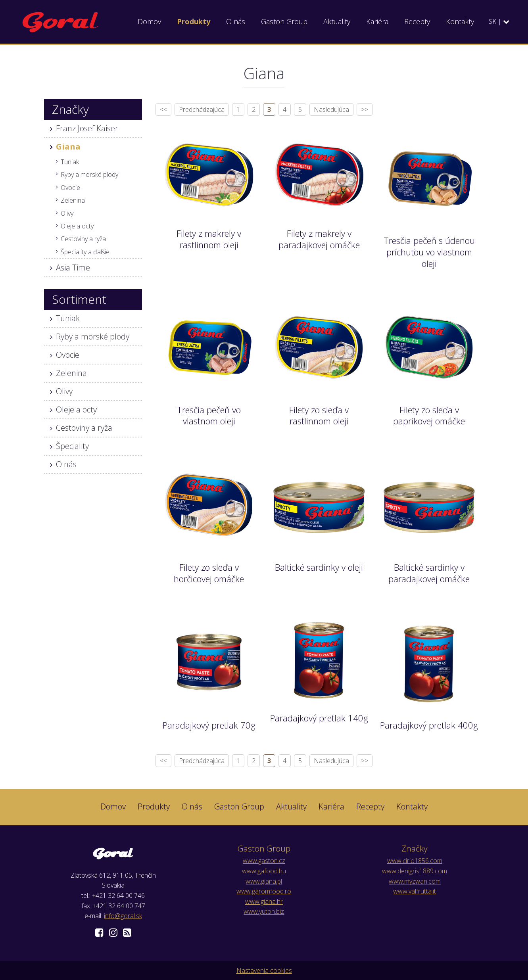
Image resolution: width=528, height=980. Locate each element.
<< (163, 109)
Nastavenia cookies (264, 970)
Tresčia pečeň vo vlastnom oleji (209, 415)
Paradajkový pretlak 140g (319, 718)
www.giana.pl (264, 881)
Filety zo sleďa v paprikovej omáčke (429, 415)
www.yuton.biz (264, 911)
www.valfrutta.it (415, 891)
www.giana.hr (264, 901)
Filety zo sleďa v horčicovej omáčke (209, 573)
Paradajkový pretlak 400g (429, 725)
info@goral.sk (123, 916)
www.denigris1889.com (415, 871)
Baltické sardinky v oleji (319, 567)
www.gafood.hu (264, 871)
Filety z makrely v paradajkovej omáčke (319, 239)
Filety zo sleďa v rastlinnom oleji (319, 415)
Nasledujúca (331, 109)
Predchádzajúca (202, 109)
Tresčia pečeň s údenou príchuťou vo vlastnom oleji (429, 252)
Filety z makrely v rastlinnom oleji (209, 239)
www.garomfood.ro (264, 891)
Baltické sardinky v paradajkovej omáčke (429, 573)
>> (365, 109)
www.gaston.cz (264, 861)
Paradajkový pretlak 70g (209, 725)
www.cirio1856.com (415, 861)
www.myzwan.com (415, 881)
